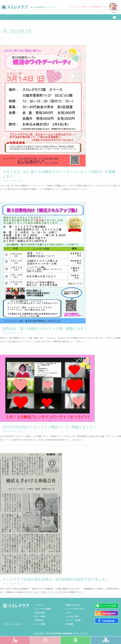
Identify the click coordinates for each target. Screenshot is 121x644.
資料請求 (106, 641)
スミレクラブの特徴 (42, 609)
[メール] (45, 639)
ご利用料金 (39, 620)
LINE (76, 641)
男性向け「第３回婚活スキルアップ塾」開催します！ (45, 329)
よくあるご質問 (72, 616)
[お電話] (15, 639)
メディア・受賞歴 (73, 620)
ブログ (20, 181)
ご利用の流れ (39, 613)
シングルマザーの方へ (75, 609)
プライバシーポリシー (14, 624)
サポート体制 (39, 616)
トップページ (39, 605)
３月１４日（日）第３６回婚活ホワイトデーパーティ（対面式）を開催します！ (59, 174)
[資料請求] (106, 639)
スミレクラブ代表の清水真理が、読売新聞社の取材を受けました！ (55, 579)
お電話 (15, 641)
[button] (2, 17)
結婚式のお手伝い (73, 605)
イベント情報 (39, 624)
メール (45, 641)
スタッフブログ (9, 181)
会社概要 (69, 624)
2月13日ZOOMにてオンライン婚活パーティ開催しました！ (50, 427)
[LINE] (76, 639)
